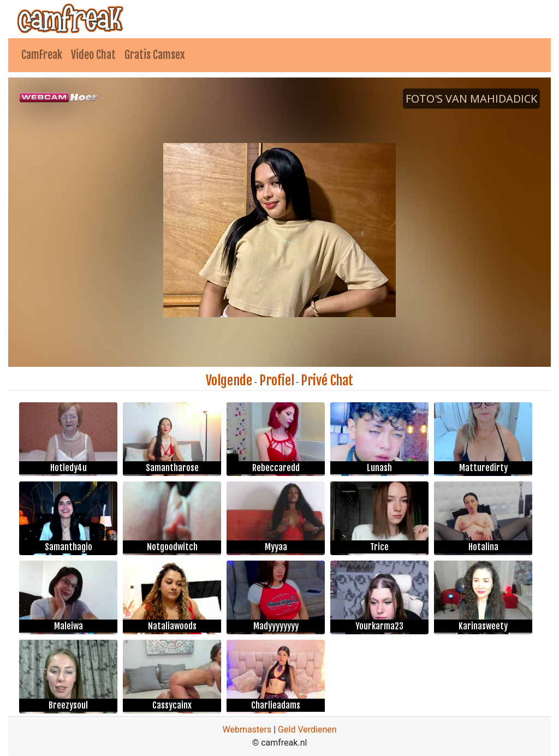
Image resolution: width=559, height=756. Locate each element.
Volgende (229, 380)
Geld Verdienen (307, 730)
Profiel (277, 380)
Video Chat (93, 55)
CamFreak (42, 55)
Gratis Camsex (155, 55)
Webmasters (247, 730)
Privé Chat (327, 380)
